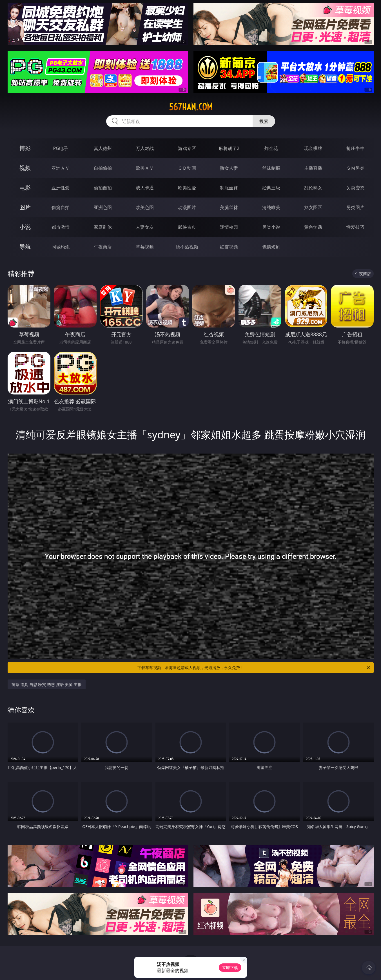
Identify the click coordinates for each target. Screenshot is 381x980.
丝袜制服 (271, 168)
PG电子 (61, 148)
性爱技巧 (355, 227)
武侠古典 (187, 227)
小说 (25, 227)
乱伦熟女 (313, 188)
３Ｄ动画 (187, 168)
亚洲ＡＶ (61, 168)
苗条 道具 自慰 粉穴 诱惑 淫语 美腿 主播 (47, 684)
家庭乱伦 (103, 227)
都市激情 (61, 227)
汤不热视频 (187, 247)
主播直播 (313, 168)
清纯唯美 (271, 207)
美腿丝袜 (229, 207)
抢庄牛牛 (355, 148)
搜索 (264, 121)
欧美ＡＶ (145, 168)
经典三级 (271, 188)
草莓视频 (145, 247)
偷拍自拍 (103, 188)
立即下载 (230, 967)
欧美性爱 (187, 188)
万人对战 (145, 148)
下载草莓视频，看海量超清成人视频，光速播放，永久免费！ (254, 668)
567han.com (191, 107)
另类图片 (355, 207)
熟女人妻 (229, 168)
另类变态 (355, 188)
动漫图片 (187, 207)
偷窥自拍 (61, 207)
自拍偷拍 (103, 168)
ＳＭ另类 (355, 168)
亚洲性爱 (61, 188)
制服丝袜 (229, 188)
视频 (25, 168)
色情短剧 (271, 247)
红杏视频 (229, 247)
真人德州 (103, 148)
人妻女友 (145, 227)
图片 (25, 207)
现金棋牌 (313, 148)
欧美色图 (145, 207)
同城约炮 (61, 247)
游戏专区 (187, 148)
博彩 (25, 148)
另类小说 (271, 227)
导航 (25, 247)
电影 (25, 188)
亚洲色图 (103, 207)
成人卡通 (145, 188)
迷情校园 (229, 227)
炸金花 (271, 148)
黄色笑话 (313, 227)
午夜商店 (103, 247)
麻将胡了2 (229, 148)
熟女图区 (313, 207)
